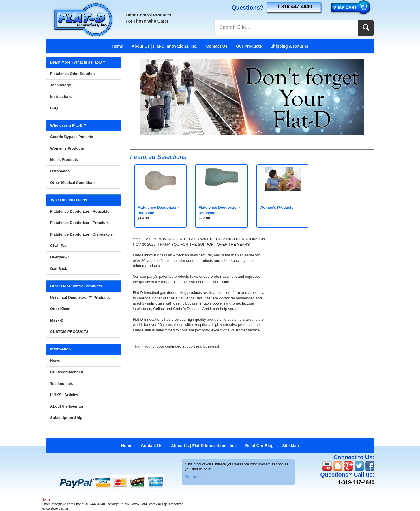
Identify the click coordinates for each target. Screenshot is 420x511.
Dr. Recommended (67, 372)
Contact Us (217, 46)
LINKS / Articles (64, 395)
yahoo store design (55, 508)
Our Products (249, 46)
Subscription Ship (66, 418)
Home (118, 46)
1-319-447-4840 (294, 6)
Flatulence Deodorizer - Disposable (81, 234)
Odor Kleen (60, 309)
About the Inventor (67, 406)
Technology (61, 85)
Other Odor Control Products (76, 286)
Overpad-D (60, 257)
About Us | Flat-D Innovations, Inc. (164, 46)
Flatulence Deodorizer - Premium (79, 223)
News (55, 360)
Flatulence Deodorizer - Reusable (80, 211)
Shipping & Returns (289, 46)
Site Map (291, 446)
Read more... (194, 477)
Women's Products (276, 207)
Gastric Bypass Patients (72, 137)
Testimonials (62, 384)
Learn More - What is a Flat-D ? (78, 62)
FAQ (54, 108)
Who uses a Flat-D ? (68, 125)
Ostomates (60, 171)
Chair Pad (59, 246)
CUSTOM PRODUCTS (69, 332)
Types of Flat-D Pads (69, 200)
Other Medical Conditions (73, 183)
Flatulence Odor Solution (73, 74)
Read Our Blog (260, 446)
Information (61, 349)
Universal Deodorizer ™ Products (80, 298)
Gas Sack (59, 269)
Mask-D (57, 320)
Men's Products (64, 160)
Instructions (61, 97)
